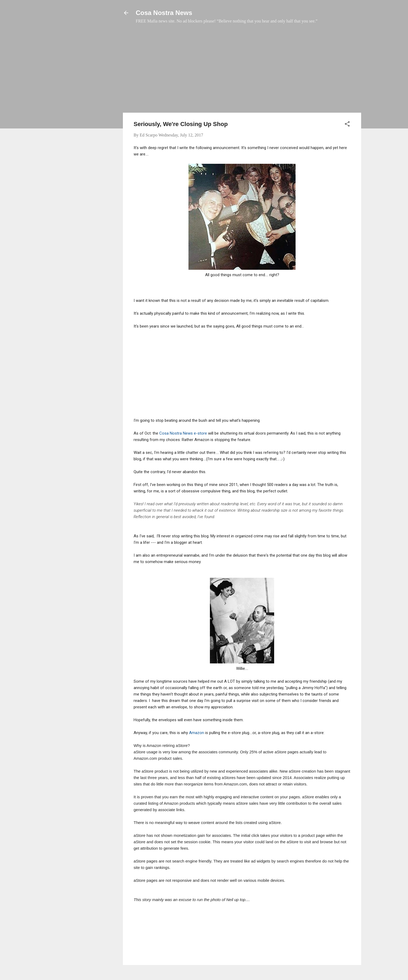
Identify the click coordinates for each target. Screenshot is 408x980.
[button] (347, 125)
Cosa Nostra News (164, 13)
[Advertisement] (242, 71)
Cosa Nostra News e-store (184, 433)
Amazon (197, 733)
